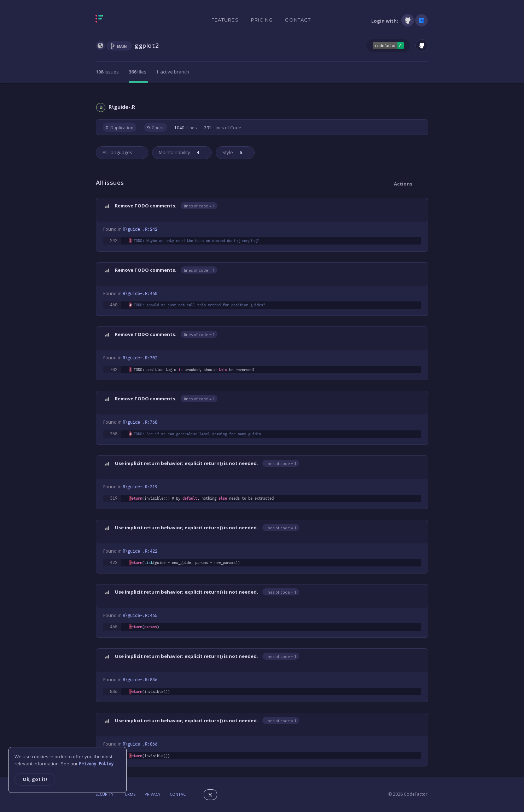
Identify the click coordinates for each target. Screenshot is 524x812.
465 (114, 627)
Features (225, 20)
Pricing (262, 20)
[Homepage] (121, 20)
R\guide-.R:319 (140, 487)
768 (114, 434)
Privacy (153, 794)
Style (232, 152)
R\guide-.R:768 (140, 422)
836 (114, 692)
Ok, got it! (35, 779)
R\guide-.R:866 (140, 744)
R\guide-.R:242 (140, 229)
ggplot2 (147, 45)
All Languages (117, 152)
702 (114, 370)
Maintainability (178, 152)
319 (114, 498)
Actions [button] (403, 184)
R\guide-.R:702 (140, 358)
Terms (129, 794)
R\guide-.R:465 (140, 616)
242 (114, 241)
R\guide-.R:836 (140, 680)
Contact (298, 20)
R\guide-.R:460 (140, 294)
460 (114, 305)
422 (114, 563)
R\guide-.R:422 (140, 551)
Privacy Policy (96, 764)
